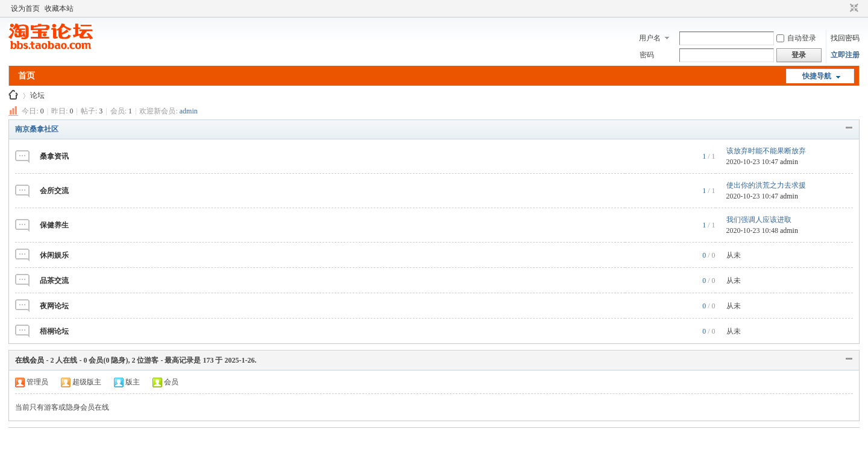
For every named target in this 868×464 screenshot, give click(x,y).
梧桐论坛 (54, 331)
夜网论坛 (54, 306)
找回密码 (845, 38)
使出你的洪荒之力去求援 (766, 185)
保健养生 (54, 225)
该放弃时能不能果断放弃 (766, 151)
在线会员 (30, 360)
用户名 (650, 38)
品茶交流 (54, 281)
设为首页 (25, 8)
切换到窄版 (853, 8)
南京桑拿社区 (37, 129)
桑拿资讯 (54, 156)
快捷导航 (817, 76)
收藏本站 (59, 8)
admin (189, 111)
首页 (27, 76)
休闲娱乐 (54, 255)
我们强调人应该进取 (759, 220)
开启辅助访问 (843, 8)
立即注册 (845, 55)
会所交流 (54, 191)
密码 (647, 55)
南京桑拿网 (13, 96)
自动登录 (796, 38)
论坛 (37, 95)
